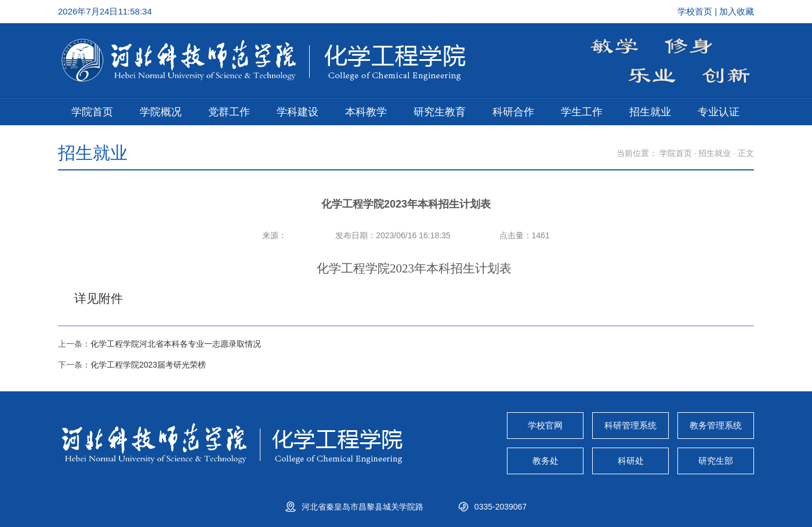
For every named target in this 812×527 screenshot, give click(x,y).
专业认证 (719, 112)
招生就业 (650, 112)
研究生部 (716, 461)
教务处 (545, 461)
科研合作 (513, 112)
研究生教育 (440, 112)
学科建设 (298, 112)
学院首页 (92, 112)
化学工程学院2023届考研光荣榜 (148, 365)
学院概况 (161, 112)
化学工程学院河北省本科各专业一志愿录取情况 (176, 344)
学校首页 (696, 11)
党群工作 (229, 112)
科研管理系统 (630, 425)
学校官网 (545, 425)
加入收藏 (737, 11)
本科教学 (366, 112)
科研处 (631, 461)
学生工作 (582, 112)
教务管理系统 (716, 425)
